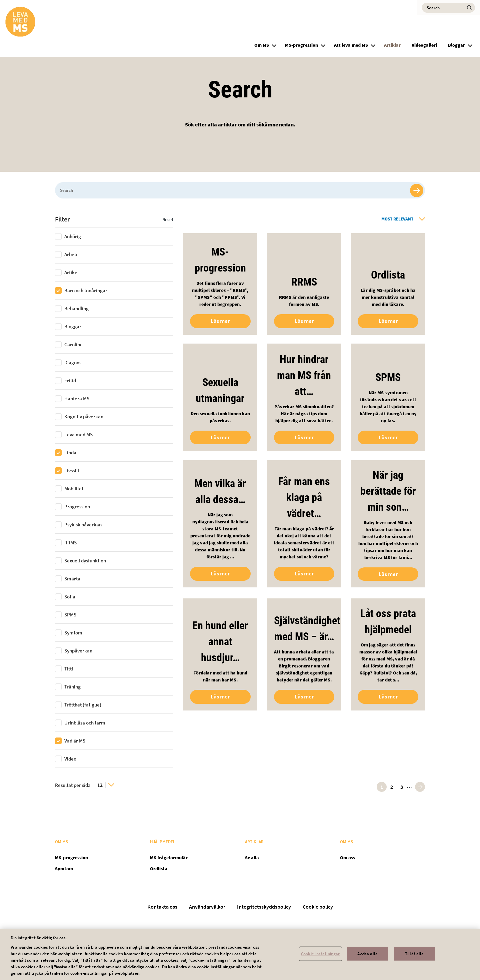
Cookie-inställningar (320, 959)
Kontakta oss (162, 907)
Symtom (64, 869)
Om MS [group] (262, 45)
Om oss (347, 858)
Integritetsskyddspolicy (264, 907)
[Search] (448, 8)
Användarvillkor (207, 907)
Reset (168, 219)
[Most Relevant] (403, 219)
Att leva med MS (351, 45)
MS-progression (301, 45)
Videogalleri (424, 45)
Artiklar (392, 45)
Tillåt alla (414, 959)
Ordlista (159, 869)
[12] (106, 785)
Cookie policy (318, 907)
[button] (274, 44)
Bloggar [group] (456, 45)
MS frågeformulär (169, 858)
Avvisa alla (367, 959)
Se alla (252, 858)
